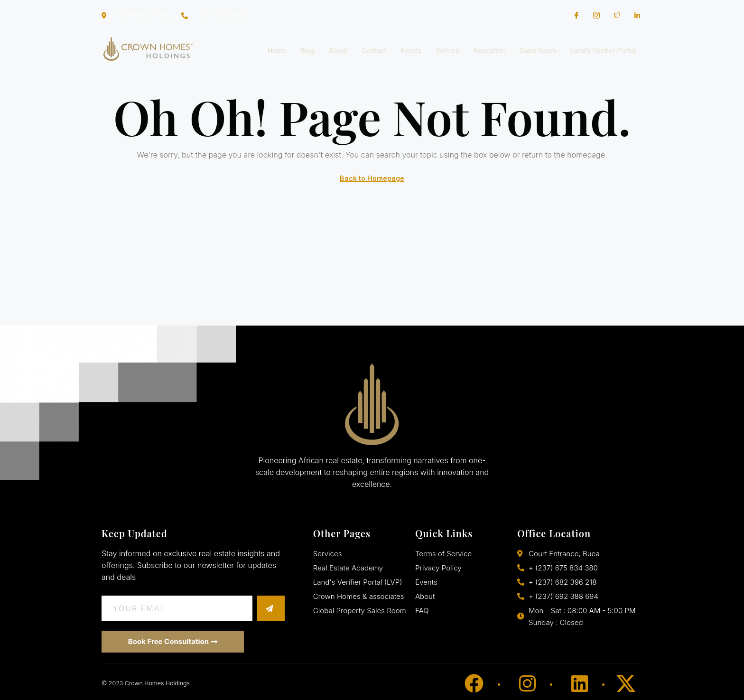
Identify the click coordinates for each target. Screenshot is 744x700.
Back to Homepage (372, 178)
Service (447, 51)
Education (489, 51)
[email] (179, 608)
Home (277, 51)
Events (411, 51)
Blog (307, 51)
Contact (374, 51)
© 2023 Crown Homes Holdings (144, 683)
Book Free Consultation (173, 641)
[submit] (273, 608)
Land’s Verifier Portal (603, 51)
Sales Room (538, 51)
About (338, 51)
